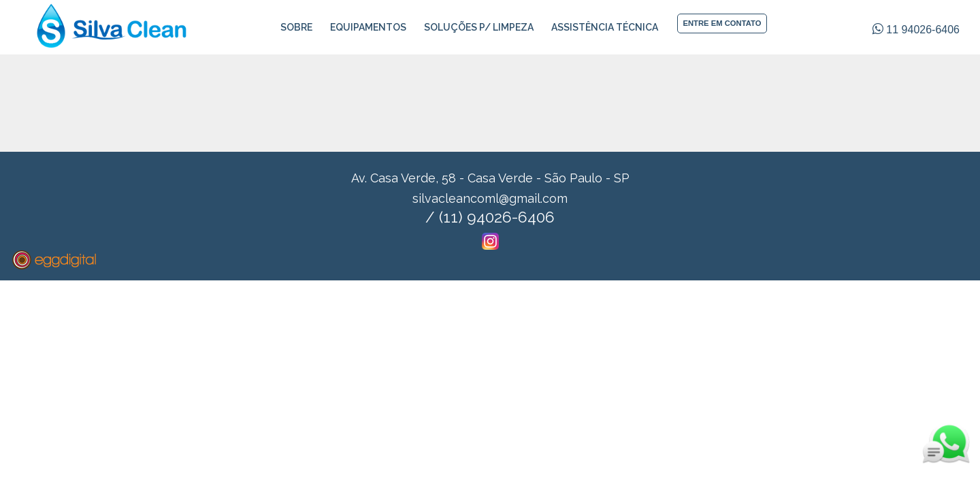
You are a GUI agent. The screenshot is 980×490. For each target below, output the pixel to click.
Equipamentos (368, 27)
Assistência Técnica (605, 27)
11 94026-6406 (916, 30)
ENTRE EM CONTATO (722, 23)
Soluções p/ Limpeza (479, 27)
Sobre (296, 27)
